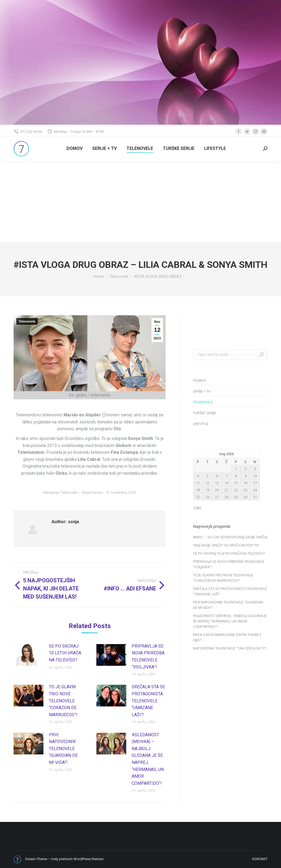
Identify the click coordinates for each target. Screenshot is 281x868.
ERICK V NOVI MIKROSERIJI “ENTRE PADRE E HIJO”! (227, 637)
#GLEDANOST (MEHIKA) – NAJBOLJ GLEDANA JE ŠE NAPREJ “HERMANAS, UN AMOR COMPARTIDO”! (148, 759)
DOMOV (200, 380)
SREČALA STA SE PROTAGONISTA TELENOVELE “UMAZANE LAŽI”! (148, 701)
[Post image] (29, 655)
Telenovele (27, 322)
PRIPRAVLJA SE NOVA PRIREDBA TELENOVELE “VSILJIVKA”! (148, 657)
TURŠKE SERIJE (205, 413)
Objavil (91, 492)
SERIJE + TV (202, 391)
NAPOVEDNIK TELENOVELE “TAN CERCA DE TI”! (230, 648)
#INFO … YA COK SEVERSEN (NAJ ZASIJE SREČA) (230, 537)
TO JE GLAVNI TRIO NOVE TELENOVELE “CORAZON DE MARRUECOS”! (63, 701)
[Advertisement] (140, 201)
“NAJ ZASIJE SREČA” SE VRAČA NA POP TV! (226, 545)
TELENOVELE (203, 402)
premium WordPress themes (81, 859)
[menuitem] (75, 149)
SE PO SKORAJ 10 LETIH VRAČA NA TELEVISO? (65, 653)
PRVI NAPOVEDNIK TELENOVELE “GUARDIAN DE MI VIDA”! (63, 749)
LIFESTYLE (201, 424)
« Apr (197, 507)
